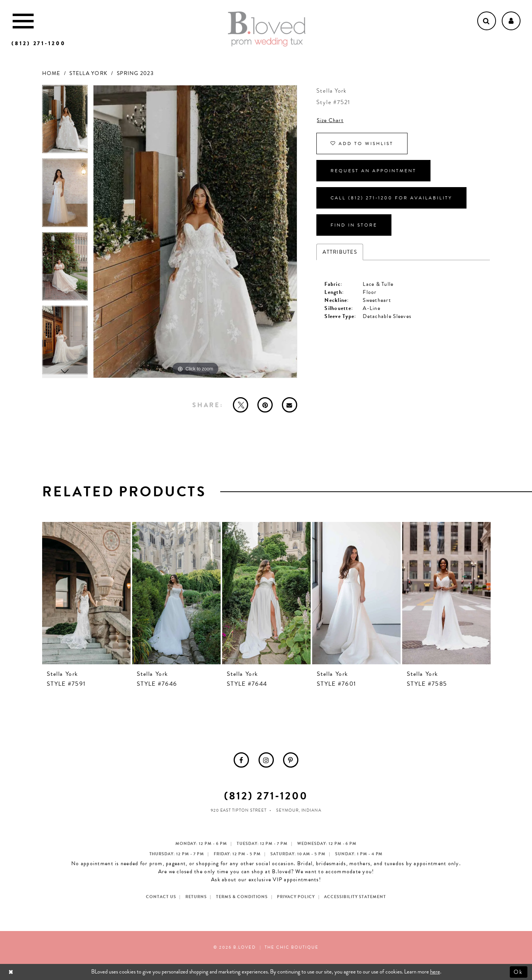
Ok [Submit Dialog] (519, 972)
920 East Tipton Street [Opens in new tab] (239, 810)
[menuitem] (241, 760)
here (435, 972)
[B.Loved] (267, 29)
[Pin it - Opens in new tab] (265, 405)
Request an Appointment (373, 171)
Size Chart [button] (330, 120)
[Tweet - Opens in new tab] (241, 405)
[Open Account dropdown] (511, 21)
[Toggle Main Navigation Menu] (23, 21)
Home (51, 73)
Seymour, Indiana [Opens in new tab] (299, 810)
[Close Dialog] (12, 972)
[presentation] (86, 593)
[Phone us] (39, 43)
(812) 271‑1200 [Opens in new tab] (266, 796)
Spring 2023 (135, 73)
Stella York (88, 73)
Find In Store (354, 225)
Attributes (340, 252)
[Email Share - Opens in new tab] (290, 405)
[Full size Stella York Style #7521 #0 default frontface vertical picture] (195, 232)
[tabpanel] (65, 122)
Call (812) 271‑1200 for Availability (391, 198)
